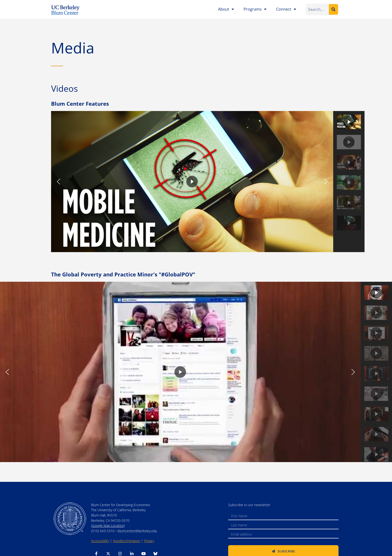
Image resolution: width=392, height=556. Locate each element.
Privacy (149, 541)
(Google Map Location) (108, 526)
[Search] (333, 9)
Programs (255, 9)
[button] (59, 182)
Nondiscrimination (127, 541)
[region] (208, 182)
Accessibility (100, 541)
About (226, 9)
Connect (286, 9)
